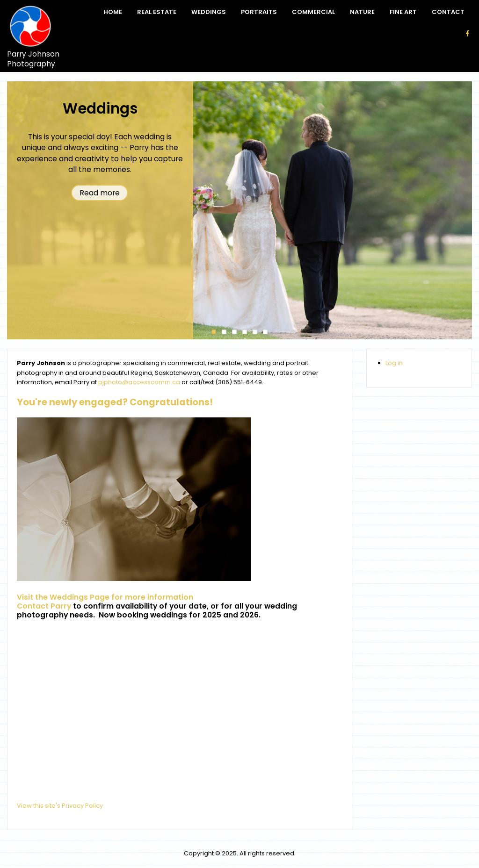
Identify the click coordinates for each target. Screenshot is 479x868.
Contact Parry (44, 606)
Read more (100, 193)
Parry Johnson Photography (33, 59)
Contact (448, 12)
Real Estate (157, 12)
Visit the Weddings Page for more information (105, 597)
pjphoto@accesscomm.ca (139, 382)
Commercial (313, 12)
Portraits (259, 12)
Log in (394, 363)
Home (113, 12)
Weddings (209, 12)
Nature (362, 12)
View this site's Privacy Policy (60, 806)
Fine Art (403, 12)
